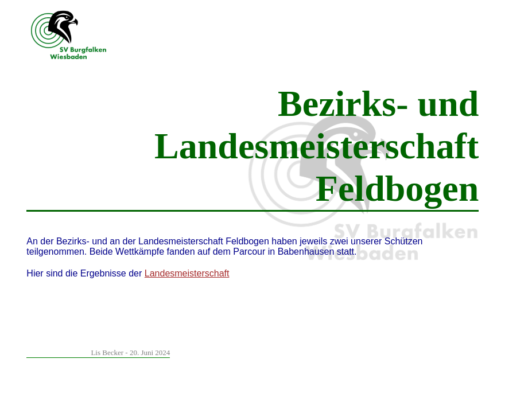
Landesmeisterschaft (187, 273)
